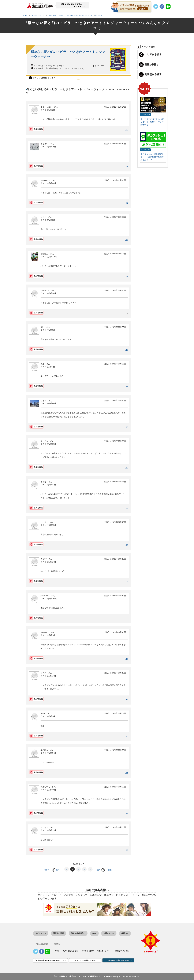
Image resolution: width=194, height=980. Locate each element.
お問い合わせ (109, 933)
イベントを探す (87, 951)
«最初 (47, 870)
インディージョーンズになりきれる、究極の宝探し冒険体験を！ (152, 122)
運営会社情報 (59, 933)
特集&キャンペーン (105, 951)
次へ (101, 870)
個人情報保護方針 (78, 933)
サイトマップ (41, 933)
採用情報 (125, 933)
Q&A (94, 933)
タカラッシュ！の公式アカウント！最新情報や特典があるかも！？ (152, 157)
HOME (57, 951)
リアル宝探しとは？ (70, 951)
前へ (56, 870)
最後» (110, 870)
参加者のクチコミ (122, 951)
